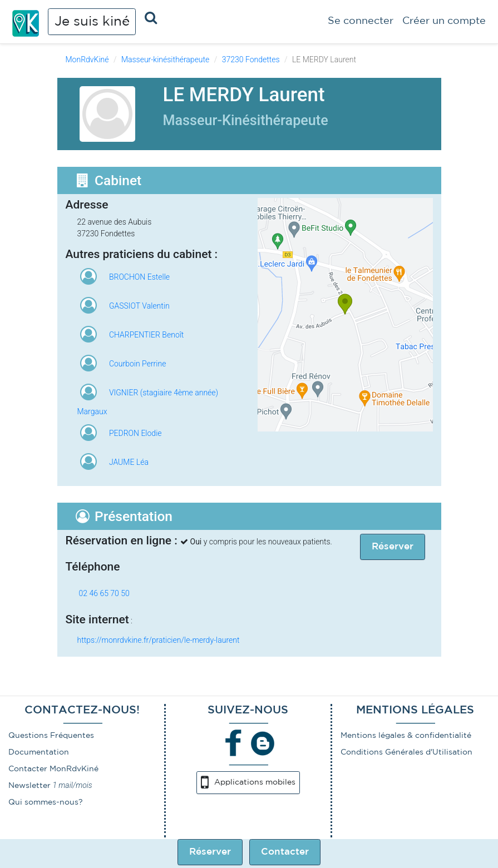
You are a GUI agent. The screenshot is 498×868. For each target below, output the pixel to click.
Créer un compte (444, 21)
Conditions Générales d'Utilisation (406, 752)
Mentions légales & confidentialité (406, 736)
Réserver (210, 852)
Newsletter (29, 786)
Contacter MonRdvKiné (53, 769)
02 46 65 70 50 (104, 593)
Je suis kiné (92, 22)
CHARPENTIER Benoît (146, 335)
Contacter (285, 852)
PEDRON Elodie (135, 433)
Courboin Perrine (137, 364)
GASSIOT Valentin (139, 306)
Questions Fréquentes (51, 736)
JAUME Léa (129, 462)
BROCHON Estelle (139, 277)
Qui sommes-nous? (46, 802)
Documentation (39, 752)
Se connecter (361, 21)
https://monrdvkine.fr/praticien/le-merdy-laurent (159, 640)
